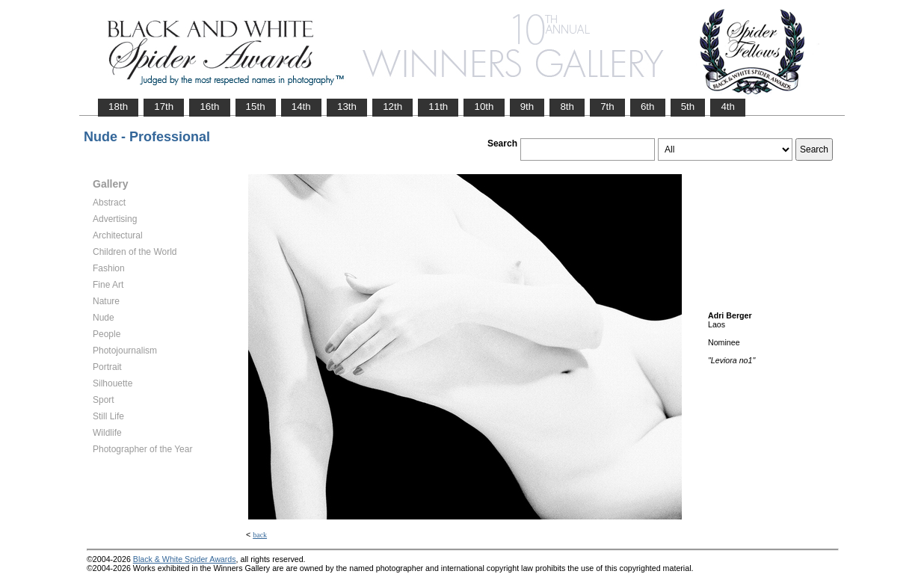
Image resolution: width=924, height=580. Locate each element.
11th (438, 107)
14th (301, 107)
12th (392, 107)
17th (164, 107)
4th (728, 107)
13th (347, 107)
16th (209, 107)
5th (688, 107)
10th (484, 107)
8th (567, 107)
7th (607, 107)
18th (118, 107)
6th (648, 107)
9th (527, 107)
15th (256, 107)
